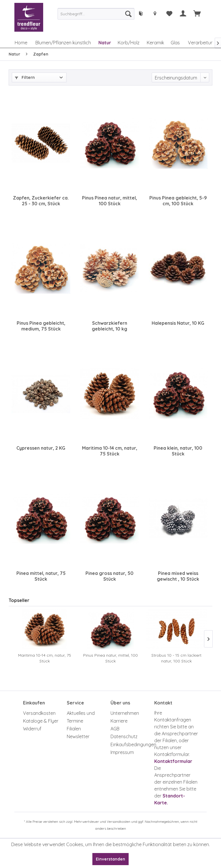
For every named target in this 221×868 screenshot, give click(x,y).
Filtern (25, 77)
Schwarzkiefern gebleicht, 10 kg (109, 326)
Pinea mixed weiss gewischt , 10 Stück (178, 576)
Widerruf (32, 729)
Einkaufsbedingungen (131, 744)
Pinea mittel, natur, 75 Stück (41, 576)
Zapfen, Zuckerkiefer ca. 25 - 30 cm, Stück (41, 201)
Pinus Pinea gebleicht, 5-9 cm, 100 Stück (178, 201)
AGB (115, 729)
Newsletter (78, 736)
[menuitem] (96, 14)
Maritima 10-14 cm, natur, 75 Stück (110, 451)
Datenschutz (124, 736)
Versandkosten (39, 713)
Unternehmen (125, 713)
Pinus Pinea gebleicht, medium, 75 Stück (41, 326)
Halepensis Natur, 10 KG (178, 323)
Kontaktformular (173, 761)
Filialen (74, 729)
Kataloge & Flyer (41, 721)
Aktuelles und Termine (81, 717)
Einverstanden (110, 859)
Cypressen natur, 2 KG (41, 448)
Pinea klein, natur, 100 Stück (178, 451)
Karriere (119, 721)
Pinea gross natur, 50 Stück (109, 576)
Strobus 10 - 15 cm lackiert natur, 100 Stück (176, 658)
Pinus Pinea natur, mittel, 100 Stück (109, 201)
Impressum (122, 752)
